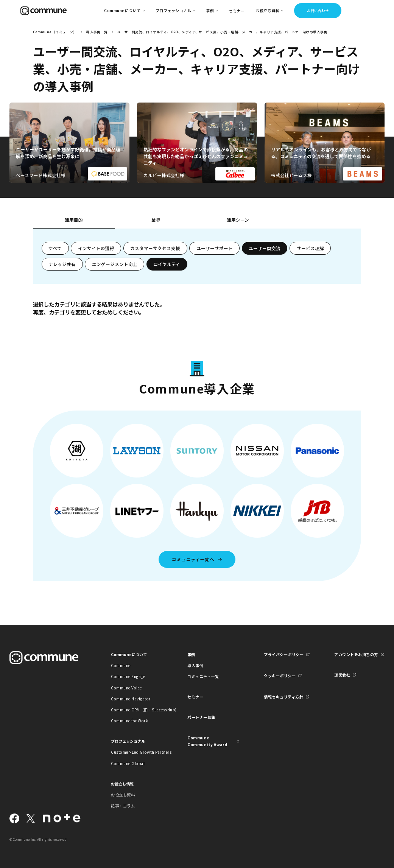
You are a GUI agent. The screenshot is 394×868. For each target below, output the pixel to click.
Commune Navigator (131, 699)
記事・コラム (123, 806)
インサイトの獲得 (96, 248)
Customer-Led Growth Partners (137, 752)
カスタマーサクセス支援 (155, 248)
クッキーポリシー (280, 676)
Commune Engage (128, 676)
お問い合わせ (318, 11)
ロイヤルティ (167, 264)
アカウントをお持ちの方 (356, 654)
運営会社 (342, 675)
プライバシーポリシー (284, 654)
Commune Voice (126, 688)
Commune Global (128, 763)
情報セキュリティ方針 (283, 697)
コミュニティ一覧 (203, 676)
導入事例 (195, 665)
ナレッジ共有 (62, 264)
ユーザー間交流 (265, 248)
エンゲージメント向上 (115, 264)
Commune (121, 665)
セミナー (237, 11)
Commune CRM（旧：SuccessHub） (137, 710)
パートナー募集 (201, 717)
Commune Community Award (207, 741)
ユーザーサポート (215, 248)
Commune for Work (129, 721)
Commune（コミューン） (55, 32)
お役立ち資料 (123, 795)
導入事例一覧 (97, 32)
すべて (55, 248)
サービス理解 (310, 248)
